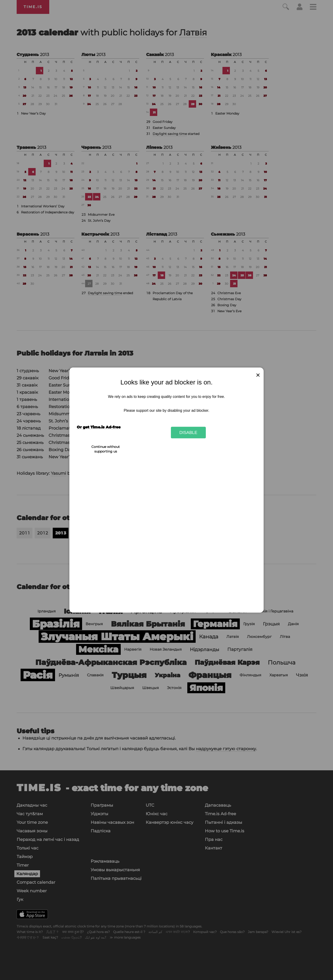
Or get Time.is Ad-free (99, 427)
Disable (188, 432)
